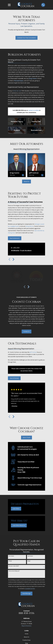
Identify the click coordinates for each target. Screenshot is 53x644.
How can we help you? (14, 571)
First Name (11, 556)
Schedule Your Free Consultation (27, 38)
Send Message (27, 593)
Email (29, 561)
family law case (17, 91)
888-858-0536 (26, 613)
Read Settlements (15, 238)
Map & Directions (26, 626)
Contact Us (26, 331)
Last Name (30, 556)
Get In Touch (27, 438)
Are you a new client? (14, 566)
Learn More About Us (19, 525)
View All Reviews (14, 378)
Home (27, 634)
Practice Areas (26, 640)
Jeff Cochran (33, 352)
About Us (26, 181)
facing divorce (30, 226)
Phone (10, 561)
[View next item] (13, 259)
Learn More (16, 509)
